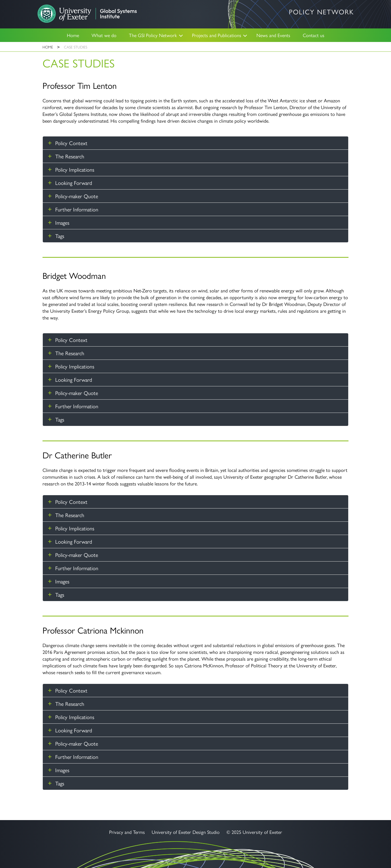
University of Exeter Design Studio (186, 832)
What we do (104, 35)
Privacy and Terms (127, 832)
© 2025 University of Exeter (254, 832)
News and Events (273, 35)
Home (73, 35)
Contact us (314, 35)
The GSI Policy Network (153, 35)
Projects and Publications (217, 35)
